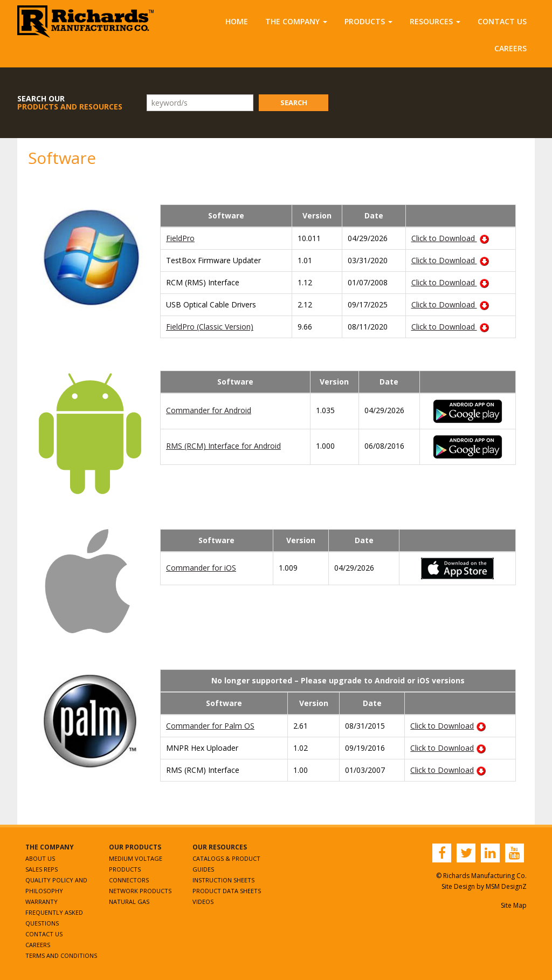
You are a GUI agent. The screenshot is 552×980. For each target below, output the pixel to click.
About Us (40, 858)
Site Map (514, 905)
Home (237, 21)
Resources (435, 21)
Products (368, 21)
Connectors (129, 880)
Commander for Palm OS (210, 726)
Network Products (140, 891)
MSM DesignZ (506, 886)
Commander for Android (209, 410)
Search (294, 102)
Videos (203, 902)
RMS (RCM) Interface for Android (223, 446)
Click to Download (450, 238)
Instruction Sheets (223, 880)
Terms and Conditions (61, 955)
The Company (296, 21)
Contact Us (502, 21)
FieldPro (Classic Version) (210, 327)
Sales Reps (42, 869)
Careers (510, 48)
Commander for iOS (201, 568)
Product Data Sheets (227, 891)
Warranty (42, 902)
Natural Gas (129, 902)
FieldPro (180, 238)
